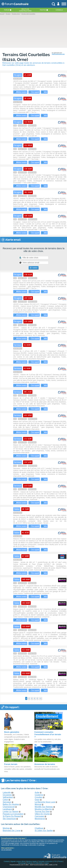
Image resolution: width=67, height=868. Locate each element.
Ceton (5, 800)
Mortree (6, 828)
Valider (34, 268)
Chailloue (39, 828)
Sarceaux (7, 802)
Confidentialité (38, 863)
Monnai (38, 804)
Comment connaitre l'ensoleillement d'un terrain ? (48, 734)
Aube (37, 792)
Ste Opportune (9, 819)
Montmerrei (40, 819)
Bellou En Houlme (11, 804)
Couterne (39, 795)
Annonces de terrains (45, 764)
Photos (43, 10)
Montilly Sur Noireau (44, 807)
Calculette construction (45, 861)
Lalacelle (7, 792)
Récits (25, 10)
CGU (55, 861)
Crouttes (38, 797)
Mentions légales (32, 861)
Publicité (30, 863)
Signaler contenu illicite (18, 861)
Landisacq (7, 809)
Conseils (59, 10)
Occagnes (7, 795)
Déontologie (22, 863)
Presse (60, 861)
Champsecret (9, 807)
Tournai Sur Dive (42, 812)
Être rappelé (34, 92)
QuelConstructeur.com (58, 54)
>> (40, 698)
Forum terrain (11, 764)
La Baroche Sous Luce (45, 802)
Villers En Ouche (42, 814)
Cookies (46, 863)
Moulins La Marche (43, 809)
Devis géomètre (12, 732)
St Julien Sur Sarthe (44, 831)
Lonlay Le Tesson (11, 812)
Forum (7, 10)
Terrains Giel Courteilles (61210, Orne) (26, 57)
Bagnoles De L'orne (12, 831)
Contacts (6, 861)
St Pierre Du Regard (12, 816)
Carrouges (39, 816)
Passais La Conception (13, 814)
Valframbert (8, 797)
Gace (37, 800)
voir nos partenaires (6, 850)
